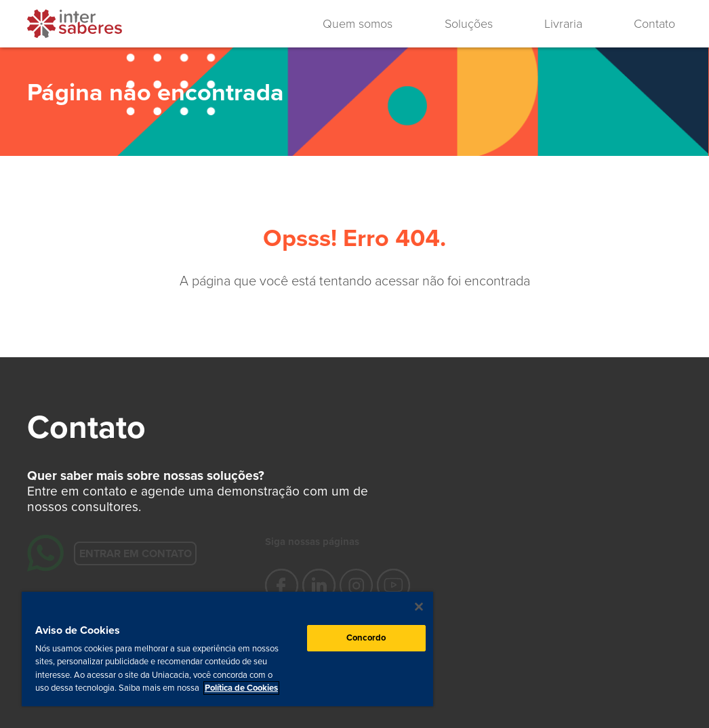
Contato (654, 24)
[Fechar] (419, 607)
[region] (227, 649)
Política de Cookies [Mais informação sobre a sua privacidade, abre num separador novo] (241, 688)
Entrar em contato (135, 553)
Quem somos (358, 24)
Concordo (366, 638)
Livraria (563, 24)
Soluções (469, 24)
